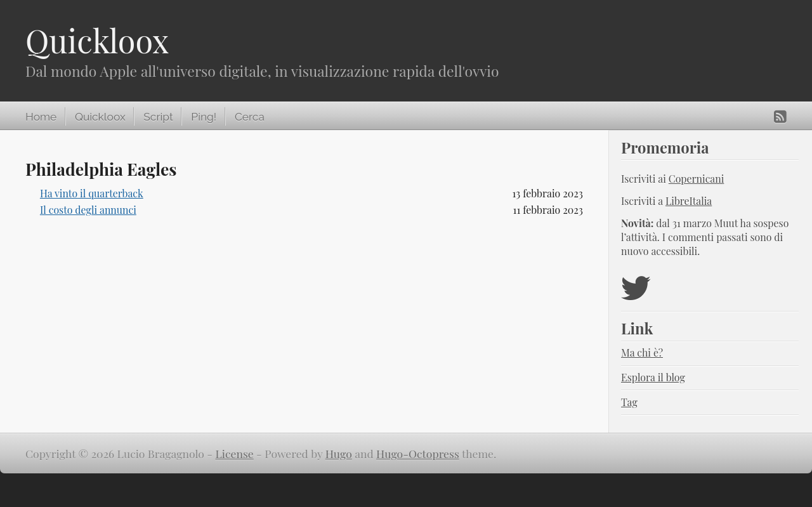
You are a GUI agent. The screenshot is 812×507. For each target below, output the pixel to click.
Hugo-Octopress (418, 453)
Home (41, 117)
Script (158, 117)
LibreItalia (689, 201)
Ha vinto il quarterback (92, 193)
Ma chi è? (642, 352)
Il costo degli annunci (88, 210)
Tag (629, 402)
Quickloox (97, 40)
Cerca (250, 117)
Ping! (204, 117)
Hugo (339, 453)
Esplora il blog (653, 377)
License (235, 453)
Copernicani (697, 179)
